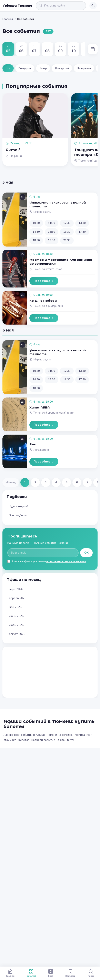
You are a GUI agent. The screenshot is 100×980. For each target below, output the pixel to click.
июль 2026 (16, 625)
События (31, 973)
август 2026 (17, 634)
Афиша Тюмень (18, 6)
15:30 (52, 232)
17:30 (82, 232)
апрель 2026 (18, 598)
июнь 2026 (16, 616)
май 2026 (15, 607)
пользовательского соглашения (66, 561)
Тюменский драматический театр (54, 413)
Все (8, 68)
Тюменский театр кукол (48, 269)
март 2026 (16, 589)
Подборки (71, 973)
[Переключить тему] (93, 6)
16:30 (67, 232)
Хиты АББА (40, 407)
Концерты (25, 68)
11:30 (52, 223)
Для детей (62, 68)
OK (86, 553)
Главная (8, 19)
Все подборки (18, 515)
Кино (51, 973)
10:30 (36, 223)
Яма (33, 444)
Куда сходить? (19, 506)
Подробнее (44, 281)
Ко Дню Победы (43, 301)
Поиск (91, 973)
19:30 (52, 240)
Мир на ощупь (42, 212)
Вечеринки (84, 68)
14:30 (36, 232)
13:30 (82, 223)
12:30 (67, 223)
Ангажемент (41, 450)
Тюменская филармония (48, 306)
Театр (43, 68)
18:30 (36, 240)
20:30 (67, 240)
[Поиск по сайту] (61, 6)
